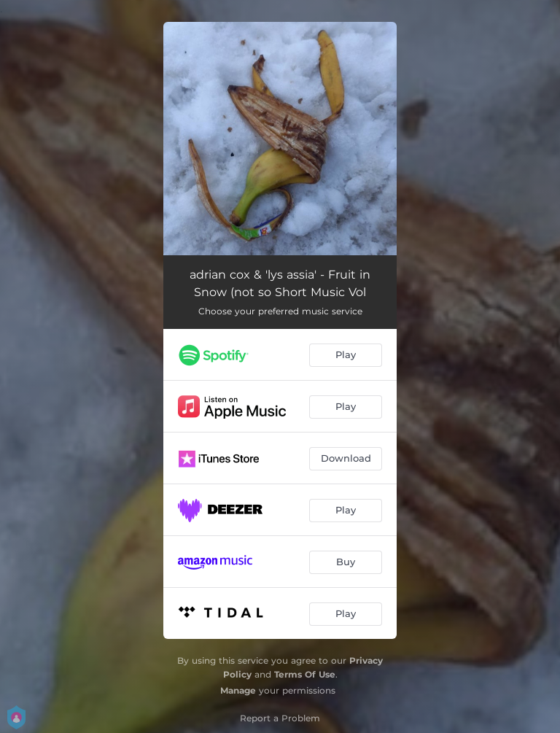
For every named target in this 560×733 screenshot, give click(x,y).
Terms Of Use (305, 674)
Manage (238, 690)
